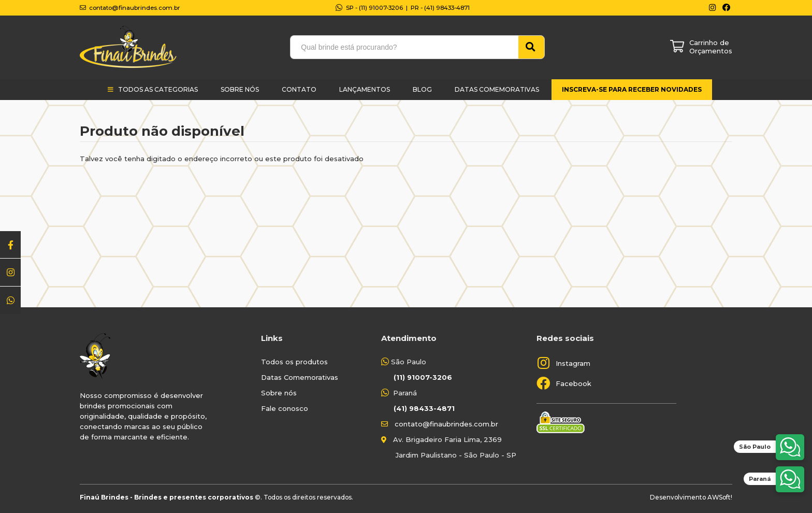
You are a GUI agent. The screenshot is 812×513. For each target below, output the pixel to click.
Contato (299, 89)
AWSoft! (720, 497)
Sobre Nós (240, 89)
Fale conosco (285, 408)
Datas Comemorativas (497, 89)
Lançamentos (365, 89)
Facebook (574, 383)
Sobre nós (279, 393)
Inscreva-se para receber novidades (632, 89)
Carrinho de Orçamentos (711, 47)
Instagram (573, 363)
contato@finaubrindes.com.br (446, 424)
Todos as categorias (158, 89)
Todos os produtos (294, 362)
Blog (422, 89)
